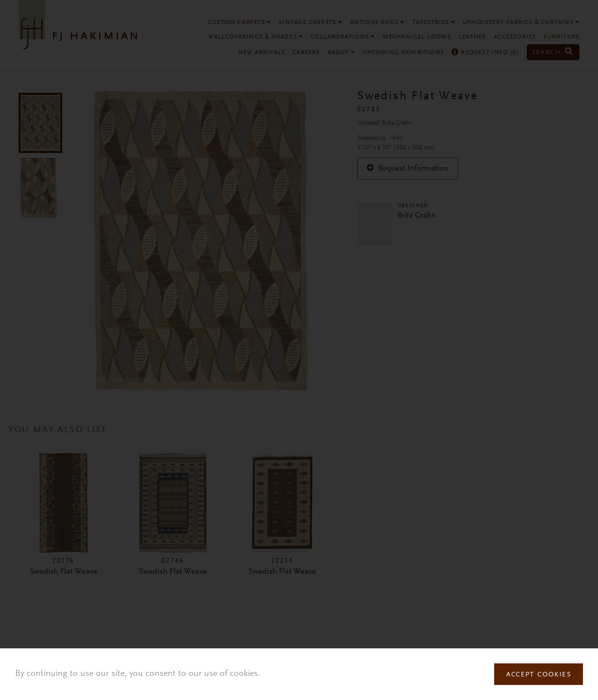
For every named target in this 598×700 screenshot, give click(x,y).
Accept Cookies (539, 675)
